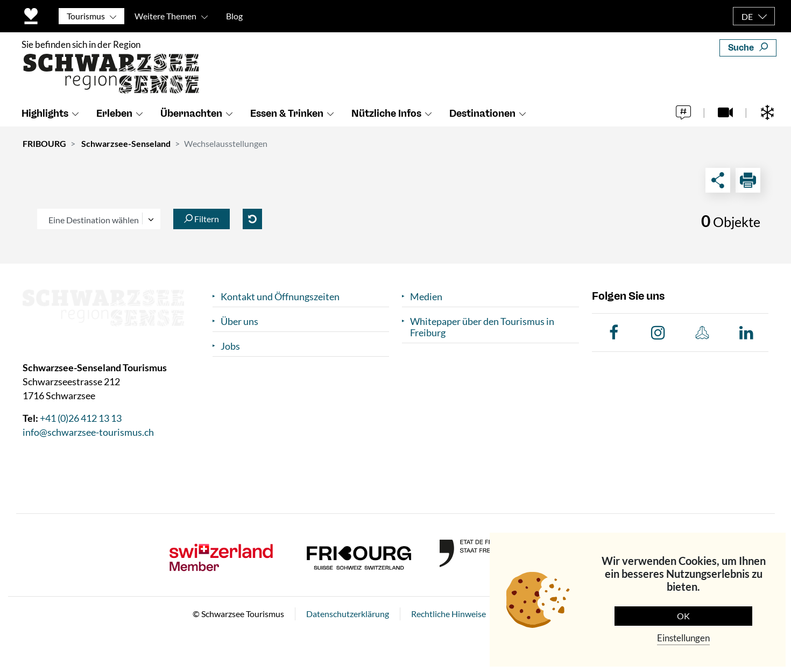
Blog (234, 16)
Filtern (202, 219)
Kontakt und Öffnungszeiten (280, 297)
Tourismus (86, 16)
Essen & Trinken (287, 114)
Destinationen (482, 114)
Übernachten (191, 114)
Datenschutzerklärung (348, 614)
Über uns (239, 321)
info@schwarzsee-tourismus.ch (88, 432)
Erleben (114, 114)
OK (683, 616)
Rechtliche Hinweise (449, 614)
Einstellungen (683, 638)
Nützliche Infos (386, 114)
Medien (426, 297)
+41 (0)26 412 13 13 (81, 418)
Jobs (230, 346)
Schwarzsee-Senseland (126, 143)
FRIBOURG (44, 143)
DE (747, 16)
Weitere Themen (165, 16)
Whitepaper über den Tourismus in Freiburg (482, 327)
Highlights (45, 114)
